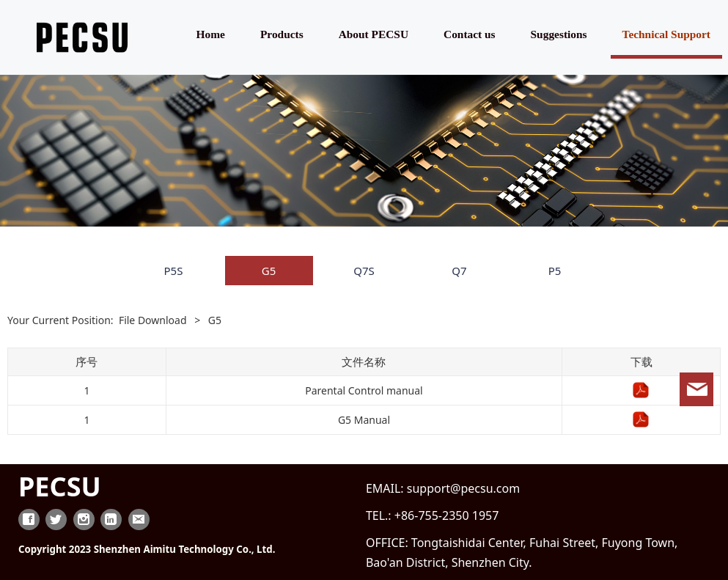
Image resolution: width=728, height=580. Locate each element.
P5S (174, 271)
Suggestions (559, 34)
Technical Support (666, 34)
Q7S (364, 271)
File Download (153, 320)
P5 (555, 271)
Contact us (470, 34)
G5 (269, 271)
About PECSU (374, 34)
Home (211, 34)
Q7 (459, 271)
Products (282, 34)
